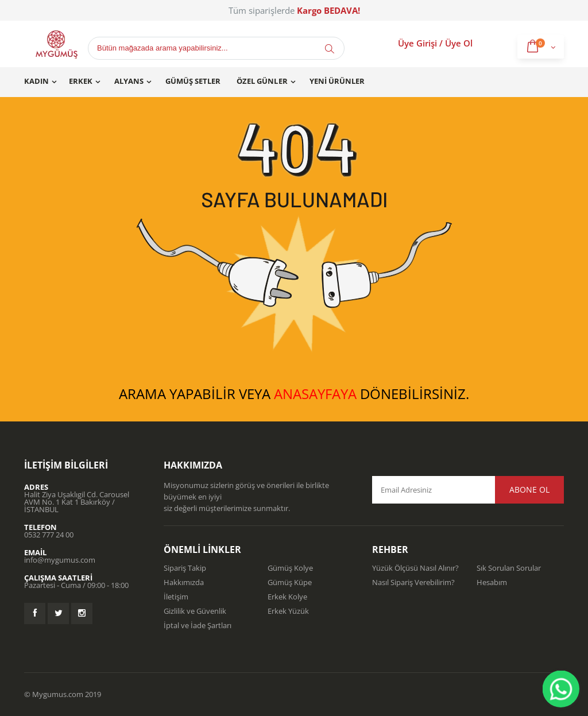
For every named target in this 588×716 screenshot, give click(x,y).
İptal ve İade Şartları (198, 625)
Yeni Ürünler (337, 81)
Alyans (129, 81)
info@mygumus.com (60, 560)
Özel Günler (262, 81)
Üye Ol (459, 43)
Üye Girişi (417, 43)
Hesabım (492, 582)
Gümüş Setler (193, 81)
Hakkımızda (184, 582)
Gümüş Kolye (290, 568)
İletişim (176, 597)
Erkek (81, 81)
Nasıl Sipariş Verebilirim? (413, 582)
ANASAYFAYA (315, 394)
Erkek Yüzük (288, 611)
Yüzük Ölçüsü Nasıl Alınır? (415, 568)
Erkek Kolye (287, 597)
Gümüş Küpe (290, 582)
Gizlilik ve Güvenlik (195, 611)
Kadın (36, 81)
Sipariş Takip (185, 568)
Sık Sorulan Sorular (509, 568)
